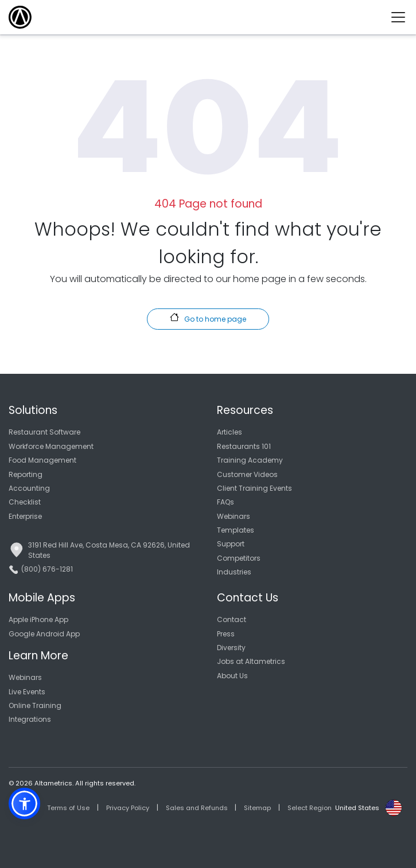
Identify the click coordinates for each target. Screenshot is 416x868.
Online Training (35, 705)
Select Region (310, 808)
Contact (232, 619)
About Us (232, 676)
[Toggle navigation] (403, 17)
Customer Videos (247, 474)
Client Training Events (254, 488)
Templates (236, 530)
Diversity (231, 648)
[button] (24, 804)
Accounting (29, 488)
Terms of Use (68, 808)
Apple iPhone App (38, 619)
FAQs (226, 502)
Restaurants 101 (244, 446)
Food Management (42, 460)
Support (231, 544)
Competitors (239, 558)
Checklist (25, 502)
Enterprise (25, 516)
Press (226, 634)
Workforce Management (51, 446)
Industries (234, 572)
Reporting (26, 474)
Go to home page (208, 318)
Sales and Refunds (197, 808)
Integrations (30, 719)
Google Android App (44, 634)
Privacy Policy (128, 808)
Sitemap (257, 808)
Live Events (27, 692)
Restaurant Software (44, 432)
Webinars (234, 516)
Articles (230, 432)
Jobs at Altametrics (251, 661)
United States (357, 808)
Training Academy (250, 460)
